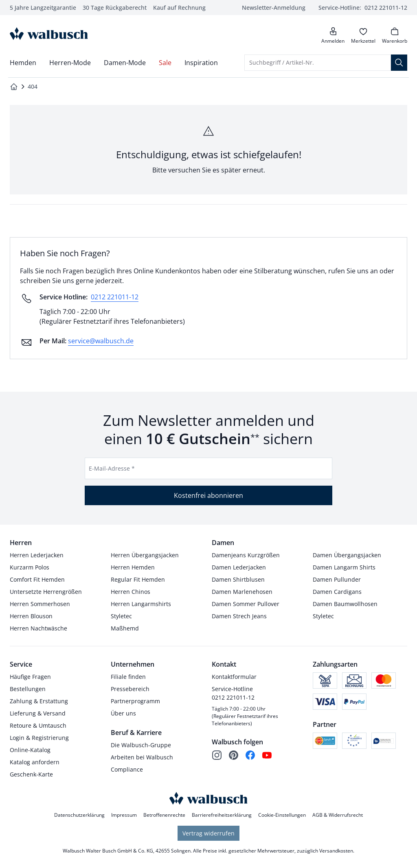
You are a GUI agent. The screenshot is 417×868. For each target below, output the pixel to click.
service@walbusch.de (101, 341)
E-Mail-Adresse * (112, 468)
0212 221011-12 (115, 297)
